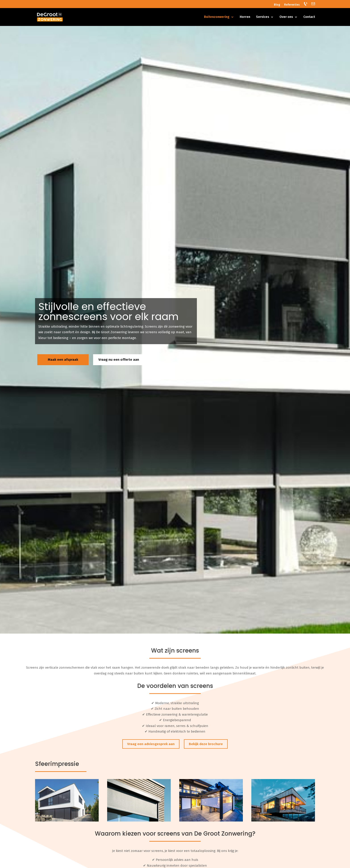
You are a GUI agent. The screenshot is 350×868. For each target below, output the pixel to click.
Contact (309, 17)
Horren (245, 17)
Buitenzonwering (217, 17)
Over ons (286, 17)
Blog (277, 5)
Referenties (292, 5)
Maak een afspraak (63, 360)
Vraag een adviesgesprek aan (151, 744)
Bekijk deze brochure (206, 744)
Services (263, 17)
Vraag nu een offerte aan (119, 360)
